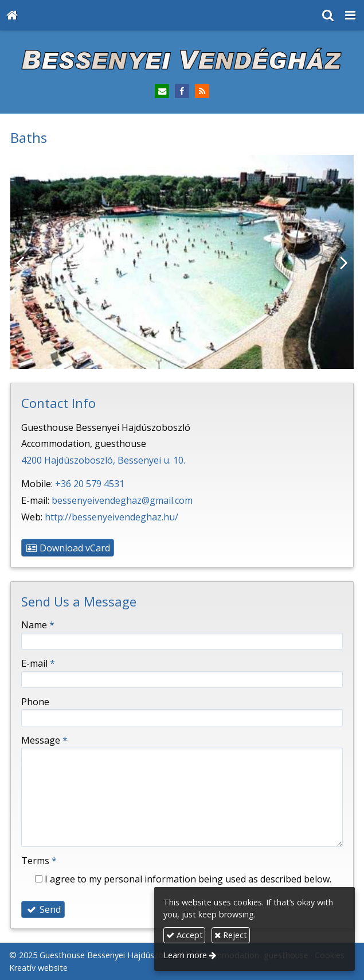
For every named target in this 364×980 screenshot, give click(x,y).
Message (44, 740)
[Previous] (28, 262)
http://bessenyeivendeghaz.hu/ (111, 517)
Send (43, 909)
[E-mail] (162, 92)
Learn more (185, 955)
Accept (185, 935)
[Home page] (12, 15)
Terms (39, 861)
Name (38, 625)
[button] (350, 15)
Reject (231, 935)
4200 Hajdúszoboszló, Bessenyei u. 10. (103, 460)
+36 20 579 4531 (90, 484)
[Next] (336, 262)
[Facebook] (182, 92)
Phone (35, 702)
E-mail (38, 663)
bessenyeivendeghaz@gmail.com (122, 500)
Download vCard (68, 548)
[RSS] (202, 92)
